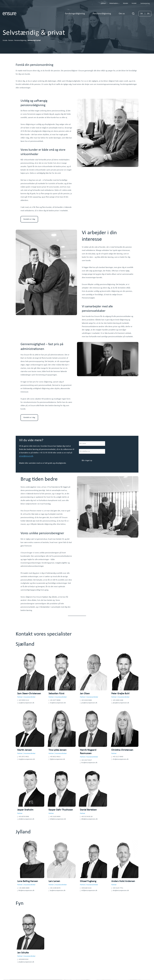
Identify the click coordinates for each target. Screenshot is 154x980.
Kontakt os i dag (29, 219)
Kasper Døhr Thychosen (61, 810)
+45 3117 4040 (118, 757)
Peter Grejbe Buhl (120, 694)
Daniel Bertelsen (88, 810)
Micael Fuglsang (88, 881)
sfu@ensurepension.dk (58, 703)
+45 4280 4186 (118, 700)
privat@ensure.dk (26, 456)
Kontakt (134, 3)
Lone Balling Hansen (28, 881)
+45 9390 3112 (24, 700)
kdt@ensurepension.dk (58, 819)
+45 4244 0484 (87, 700)
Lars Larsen (54, 881)
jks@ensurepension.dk (26, 962)
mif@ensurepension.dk (89, 891)
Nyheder (126, 3)
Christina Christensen (122, 750)
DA (142, 14)
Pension (11, 40)
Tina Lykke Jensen (58, 750)
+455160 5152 (86, 888)
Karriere (103, 3)
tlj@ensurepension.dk (57, 759)
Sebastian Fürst (56, 694)
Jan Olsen (85, 694)
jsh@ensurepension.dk (26, 819)
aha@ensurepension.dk (121, 891)
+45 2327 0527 (87, 760)
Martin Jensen (25, 750)
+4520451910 (23, 959)
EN (148, 14)
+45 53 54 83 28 (87, 817)
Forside (5, 40)
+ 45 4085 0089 (24, 888)
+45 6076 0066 (24, 817)
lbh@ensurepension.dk (26, 891)
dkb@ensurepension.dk (89, 819)
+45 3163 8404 (55, 817)
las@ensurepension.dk (58, 891)
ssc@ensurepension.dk (26, 703)
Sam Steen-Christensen (29, 694)
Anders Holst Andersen (123, 881)
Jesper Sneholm (25, 810)
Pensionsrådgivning (20, 40)
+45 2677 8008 (55, 700)
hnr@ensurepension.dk (89, 763)
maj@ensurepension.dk (27, 759)
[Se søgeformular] (133, 14)
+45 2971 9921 (24, 757)
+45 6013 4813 (55, 757)
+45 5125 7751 (118, 888)
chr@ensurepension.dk (121, 759)
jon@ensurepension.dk (89, 703)
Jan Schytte (23, 953)
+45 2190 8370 (55, 888)
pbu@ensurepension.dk (121, 703)
